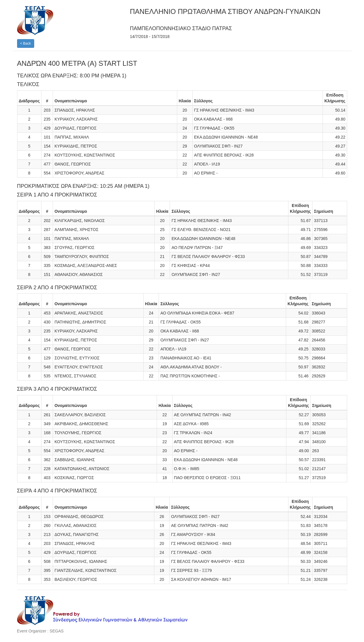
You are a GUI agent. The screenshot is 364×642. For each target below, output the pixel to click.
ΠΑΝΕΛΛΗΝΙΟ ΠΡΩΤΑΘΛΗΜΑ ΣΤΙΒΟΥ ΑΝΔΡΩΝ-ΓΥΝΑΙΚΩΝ (225, 11)
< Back (26, 43)
